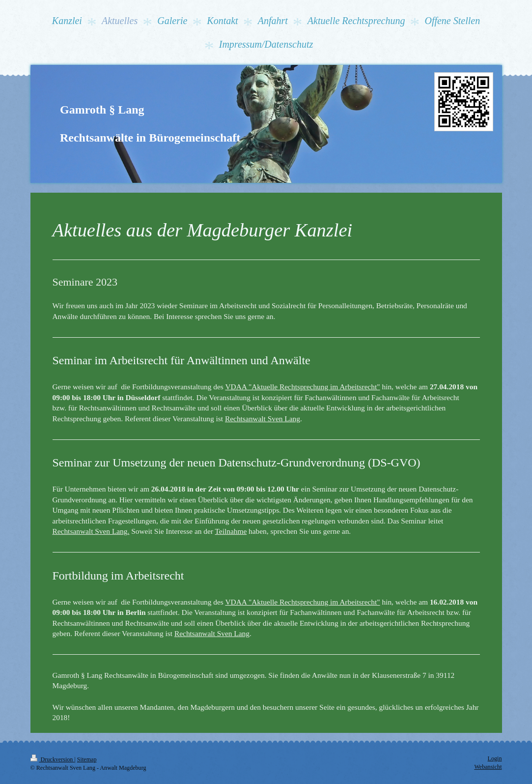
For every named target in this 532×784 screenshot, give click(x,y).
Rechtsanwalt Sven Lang (263, 419)
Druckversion (53, 759)
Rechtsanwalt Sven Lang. (91, 531)
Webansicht (488, 767)
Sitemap (87, 759)
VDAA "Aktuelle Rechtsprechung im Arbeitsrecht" (302, 387)
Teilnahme (231, 531)
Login (495, 758)
